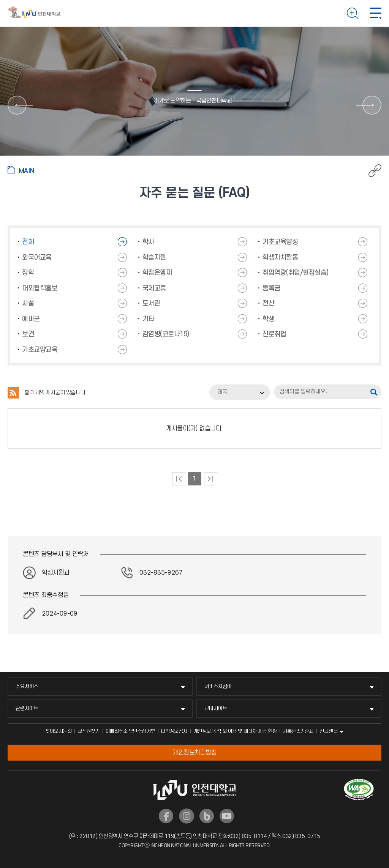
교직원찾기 (89, 731)
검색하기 (353, 13)
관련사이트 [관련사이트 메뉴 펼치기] (27, 708)
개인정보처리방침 (194, 753)
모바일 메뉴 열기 (376, 13)
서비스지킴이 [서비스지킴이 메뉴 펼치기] (218, 686)
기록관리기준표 (298, 731)
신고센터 (329, 731)
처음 (179, 479)
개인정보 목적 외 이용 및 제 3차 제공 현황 (235, 731)
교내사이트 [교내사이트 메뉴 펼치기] (216, 708)
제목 (222, 392)
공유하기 (371, 171)
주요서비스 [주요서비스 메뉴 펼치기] (27, 686)
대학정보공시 (174, 731)
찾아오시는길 (58, 731)
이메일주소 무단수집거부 (130, 731)
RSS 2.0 (13, 393)
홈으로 (27, 170)
